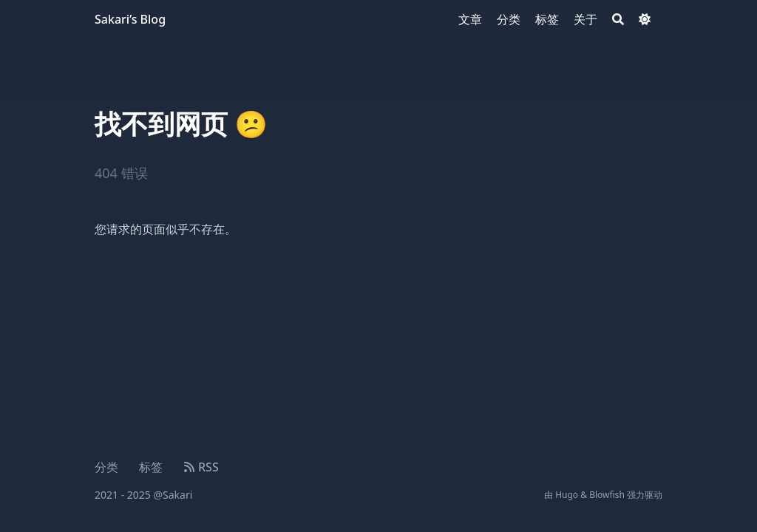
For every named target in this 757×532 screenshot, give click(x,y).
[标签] (547, 19)
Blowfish (607, 495)
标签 (151, 467)
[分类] (509, 19)
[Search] (618, 19)
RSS (201, 467)
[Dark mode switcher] (645, 19)
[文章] (470, 19)
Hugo (567, 495)
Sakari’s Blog (130, 19)
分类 (106, 467)
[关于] (585, 19)
